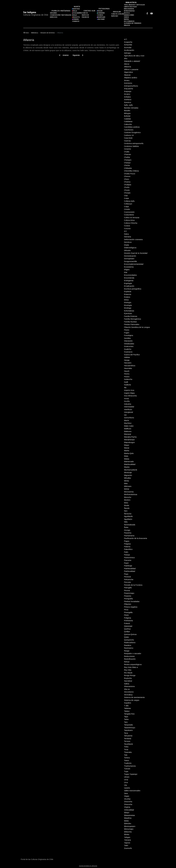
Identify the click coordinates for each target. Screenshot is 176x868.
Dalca (126, 234)
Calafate (127, 119)
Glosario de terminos (133, 23)
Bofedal (127, 116)
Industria (128, 404)
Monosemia (129, 492)
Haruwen (128, 363)
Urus (126, 782)
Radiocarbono (130, 642)
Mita (126, 483)
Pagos (127, 541)
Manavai (128, 434)
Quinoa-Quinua (130, 634)
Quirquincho (129, 640)
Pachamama (129, 536)
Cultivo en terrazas (132, 217)
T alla (126, 706)
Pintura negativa (131, 607)
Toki (126, 755)
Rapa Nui (115, 16)
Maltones (128, 431)
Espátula (128, 291)
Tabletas (127, 708)
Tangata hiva (129, 714)
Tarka (126, 719)
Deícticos (128, 242)
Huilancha (128, 379)
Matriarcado (129, 461)
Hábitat (127, 357)
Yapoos (127, 843)
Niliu (126, 522)
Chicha (127, 165)
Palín (126, 552)
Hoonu (127, 374)
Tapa (126, 717)
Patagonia (104, 9)
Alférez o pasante (131, 69)
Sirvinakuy (128, 695)
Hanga (127, 360)
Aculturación (129, 50)
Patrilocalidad (130, 571)
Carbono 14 (129, 135)
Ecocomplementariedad (134, 264)
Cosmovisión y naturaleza (61, 15)
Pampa (127, 555)
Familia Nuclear (130, 322)
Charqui (127, 163)
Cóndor (127, 209)
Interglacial (129, 412)
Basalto (127, 110)
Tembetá (128, 739)
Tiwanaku (128, 752)
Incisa (126, 398)
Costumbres (129, 215)
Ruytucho (128, 678)
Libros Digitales (130, 7)
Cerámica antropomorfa (134, 143)
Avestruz (128, 102)
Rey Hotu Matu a (131, 667)
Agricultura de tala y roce (134, 56)
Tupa (126, 771)
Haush (127, 371)
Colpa (126, 207)
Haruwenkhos (130, 366)
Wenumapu (129, 829)
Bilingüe (127, 113)
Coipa (126, 198)
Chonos (100, 15)
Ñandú (127, 508)
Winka (127, 834)
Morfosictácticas (131, 494)
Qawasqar (128, 626)
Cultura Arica (129, 220)
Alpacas (127, 75)
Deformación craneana (133, 239)
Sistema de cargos (132, 700)
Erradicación (129, 286)
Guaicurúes (129, 346)
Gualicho (128, 349)
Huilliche (128, 385)
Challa (127, 152)
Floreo (127, 330)
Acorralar (128, 47)
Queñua (127, 629)
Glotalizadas (129, 344)
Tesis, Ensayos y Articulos (134, 5)
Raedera (128, 645)
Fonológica (129, 335)
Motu (126, 503)
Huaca (127, 377)
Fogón (127, 333)
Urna (126, 780)
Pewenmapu (129, 593)
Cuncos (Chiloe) (118, 14)
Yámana (127, 840)
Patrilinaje (128, 566)
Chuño (127, 187)
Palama (127, 547)
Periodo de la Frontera (133, 585)
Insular (117, 12)
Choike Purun (130, 174)
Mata (126, 456)
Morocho (128, 497)
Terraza (127, 741)
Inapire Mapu (129, 393)
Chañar (127, 157)
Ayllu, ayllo (128, 105)
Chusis (127, 190)
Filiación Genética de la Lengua (137, 327)
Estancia (128, 294)
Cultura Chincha (131, 223)
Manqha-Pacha (130, 437)
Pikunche (85, 17)
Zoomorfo (128, 848)
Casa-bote (128, 138)
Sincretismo (129, 692)
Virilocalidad (129, 810)
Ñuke (126, 527)
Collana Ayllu (129, 201)
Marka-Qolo (129, 453)
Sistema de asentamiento (134, 697)
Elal (126, 272)
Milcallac (128, 478)
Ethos (126, 300)
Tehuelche (128, 736)
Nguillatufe (128, 516)
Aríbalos (127, 97)
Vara (126, 793)
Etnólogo (128, 308)
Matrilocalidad (130, 464)
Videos (126, 17)
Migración (128, 475)
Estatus (127, 297)
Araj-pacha (129, 89)
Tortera (127, 758)
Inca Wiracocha (130, 396)
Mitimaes (128, 486)
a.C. (126, 39)
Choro (127, 179)
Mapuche (85, 15)
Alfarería (128, 67)
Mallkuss (128, 429)
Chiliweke (128, 168)
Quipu (126, 637)
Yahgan (127, 837)
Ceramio (128, 149)
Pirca (126, 610)
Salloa (127, 684)
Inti (125, 415)
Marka (127, 451)
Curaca (127, 226)
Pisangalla (128, 612)
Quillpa (127, 631)
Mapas (126, 19)
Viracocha (128, 802)
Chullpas (128, 185)
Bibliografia (129, 9)
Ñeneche (128, 514)
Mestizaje (128, 472)
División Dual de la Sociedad (136, 253)
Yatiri (126, 845)
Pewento (128, 596)
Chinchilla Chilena (131, 171)
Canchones (129, 130)
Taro (126, 722)
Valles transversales (132, 791)
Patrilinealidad (130, 568)
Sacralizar (128, 681)
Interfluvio (128, 409)
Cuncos (85, 13)
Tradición (128, 763)
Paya (126, 574)
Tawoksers (128, 730)
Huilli (126, 382)
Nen (126, 511)
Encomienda (129, 278)
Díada (126, 245)
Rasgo (127, 651)
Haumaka (128, 368)
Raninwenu (129, 648)
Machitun (128, 423)
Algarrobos (129, 72)
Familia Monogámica (132, 319)
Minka (126, 481)
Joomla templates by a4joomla (88, 866)
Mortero (127, 500)
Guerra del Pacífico (132, 355)
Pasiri (126, 563)
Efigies (127, 270)
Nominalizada (130, 525)
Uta (125, 785)
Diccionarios (129, 21)
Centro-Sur (89, 11)
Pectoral (127, 577)
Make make (129, 426)
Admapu (127, 53)
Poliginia (128, 618)
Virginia (127, 807)
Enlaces (127, 25)
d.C (125, 231)
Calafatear (128, 121)
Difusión (127, 250)
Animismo (128, 83)
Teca (126, 733)
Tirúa (126, 749)
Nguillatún (128, 519)
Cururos (127, 228)
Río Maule (128, 673)
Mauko (127, 467)
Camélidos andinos (132, 127)
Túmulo (127, 769)
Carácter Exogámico (132, 132)
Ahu (126, 58)
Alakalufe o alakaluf (132, 61)
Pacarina (128, 533)
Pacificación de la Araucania (136, 538)
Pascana (128, 560)
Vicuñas (127, 799)
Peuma (127, 590)
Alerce (127, 64)
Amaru (127, 80)
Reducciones (129, 656)
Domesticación (130, 256)
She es (127, 689)
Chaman (128, 154)
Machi (126, 420)
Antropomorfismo (131, 86)
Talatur (127, 711)
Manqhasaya (129, 440)
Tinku (126, 747)
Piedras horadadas (132, 601)
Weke (126, 821)
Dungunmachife (130, 261)
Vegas (127, 796)
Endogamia (129, 280)
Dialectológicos (130, 248)
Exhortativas (129, 311)
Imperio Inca (129, 390)
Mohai (127, 489)
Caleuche (128, 124)
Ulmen (127, 777)
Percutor (128, 582)
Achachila (128, 45)
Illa (125, 388)
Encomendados (130, 275)
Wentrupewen (130, 826)
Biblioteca (131, 2)
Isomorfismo (129, 418)
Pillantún (128, 604)
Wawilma (128, 818)
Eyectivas (128, 313)
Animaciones (129, 15)
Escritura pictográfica (133, 289)
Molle (74, 15)
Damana (128, 237)
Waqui (127, 812)
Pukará (127, 623)
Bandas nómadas (131, 108)
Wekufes (128, 823)
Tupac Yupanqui (131, 774)
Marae (127, 448)
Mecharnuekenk (131, 470)
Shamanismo (129, 686)
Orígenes (53, 13)
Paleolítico (128, 549)
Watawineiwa (129, 815)
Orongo (127, 530)
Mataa (127, 459)
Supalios (128, 703)
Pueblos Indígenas (61, 11)
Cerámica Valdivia (131, 146)
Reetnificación (130, 659)
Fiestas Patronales (132, 324)
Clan (126, 196)
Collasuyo (128, 204)
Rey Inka (128, 670)
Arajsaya (128, 91)
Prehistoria (128, 621)
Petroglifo (128, 588)
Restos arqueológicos (133, 664)
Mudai (127, 505)
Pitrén (126, 615)
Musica (127, 13)
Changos (76, 21)
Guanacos (128, 352)
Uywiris (127, 788)
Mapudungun (129, 442)
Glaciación (128, 341)
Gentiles (127, 338)
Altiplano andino (131, 78)
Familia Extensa (131, 316)
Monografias (129, 11)
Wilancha (128, 832)
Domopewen (129, 259)
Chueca (127, 182)
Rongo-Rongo (130, 675)
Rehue (127, 662)
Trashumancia (130, 766)
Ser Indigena (30, 12)
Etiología (128, 302)
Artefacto (128, 100)
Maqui (127, 445)
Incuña (127, 401)
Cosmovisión (129, 212)
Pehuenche (129, 579)
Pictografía (128, 599)
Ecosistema (129, 267)
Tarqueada (128, 725)
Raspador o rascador (133, 653)
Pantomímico (129, 558)
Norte (77, 6)
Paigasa (127, 544)
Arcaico (127, 94)
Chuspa (127, 193)
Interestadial (129, 407)
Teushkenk (128, 744)
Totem (127, 760)
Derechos (54, 17)
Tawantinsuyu (130, 728)
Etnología (128, 305)
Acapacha (128, 42)
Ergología (128, 283)
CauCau (127, 141)
